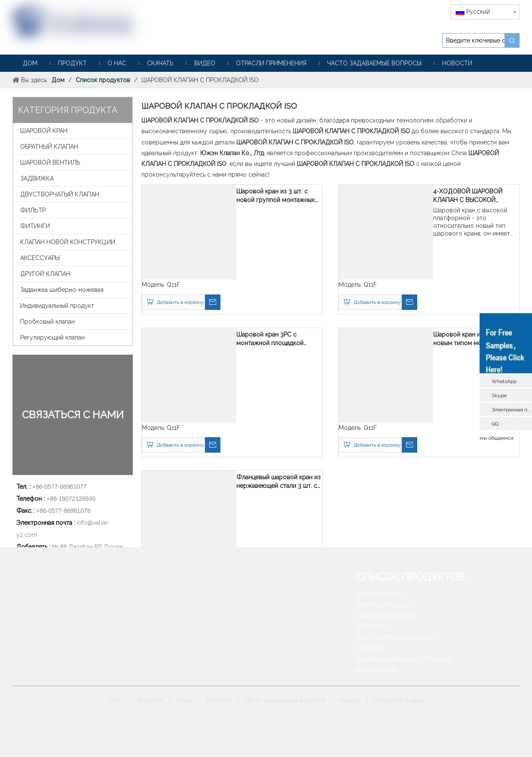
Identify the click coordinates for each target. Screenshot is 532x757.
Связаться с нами (399, 700)
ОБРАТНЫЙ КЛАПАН (49, 147)
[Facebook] (246, 720)
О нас (185, 700)
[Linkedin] (273, 720)
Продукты (149, 700)
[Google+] (259, 720)
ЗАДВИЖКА (37, 178)
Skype (499, 395)
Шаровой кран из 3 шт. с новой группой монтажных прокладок (275, 196)
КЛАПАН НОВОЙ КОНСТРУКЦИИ (68, 242)
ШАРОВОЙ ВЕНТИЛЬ (50, 162)
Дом (115, 700)
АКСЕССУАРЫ (40, 258)
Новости (219, 700)
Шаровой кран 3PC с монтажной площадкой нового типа (270, 339)
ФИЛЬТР (33, 210)
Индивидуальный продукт (57, 306)
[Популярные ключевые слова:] (512, 40)
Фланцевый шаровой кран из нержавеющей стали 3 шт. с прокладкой (278, 482)
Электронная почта (512, 409)
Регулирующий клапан (52, 337)
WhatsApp (504, 381)
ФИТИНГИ (35, 226)
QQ (495, 423)
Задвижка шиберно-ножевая (62, 290)
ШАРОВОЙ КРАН (44, 131)
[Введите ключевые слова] (474, 40)
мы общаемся (497, 438)
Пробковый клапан (47, 322)
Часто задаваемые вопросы (285, 700)
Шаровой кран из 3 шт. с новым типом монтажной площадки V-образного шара (475, 339)
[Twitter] (286, 720)
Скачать (350, 700)
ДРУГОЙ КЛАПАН (45, 274)
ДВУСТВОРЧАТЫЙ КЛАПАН (60, 194)
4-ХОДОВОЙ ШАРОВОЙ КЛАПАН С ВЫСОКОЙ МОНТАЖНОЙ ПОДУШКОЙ (472, 196)
